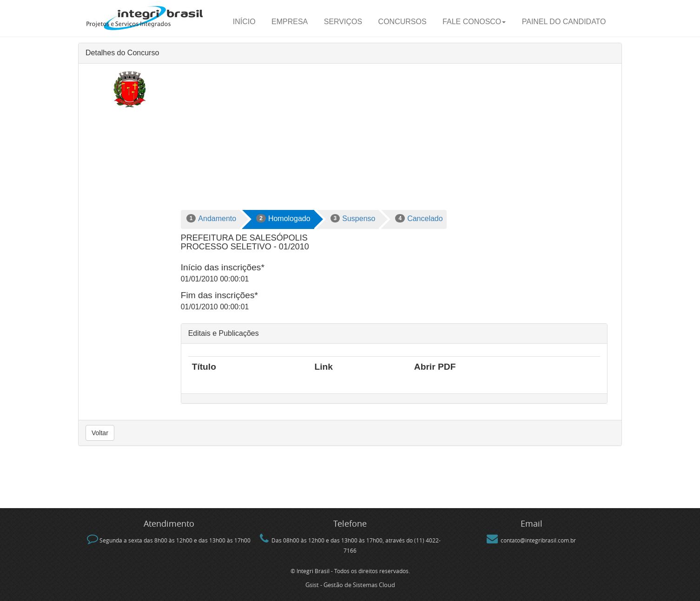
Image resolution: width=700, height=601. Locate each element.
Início (244, 22)
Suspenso (353, 218)
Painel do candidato (564, 22)
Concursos (403, 22)
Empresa (290, 22)
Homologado (283, 218)
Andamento (211, 218)
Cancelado (419, 218)
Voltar (100, 433)
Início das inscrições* (223, 267)
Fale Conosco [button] (474, 22)
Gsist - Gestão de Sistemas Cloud (350, 585)
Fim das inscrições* (219, 295)
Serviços (343, 22)
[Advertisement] (394, 140)
